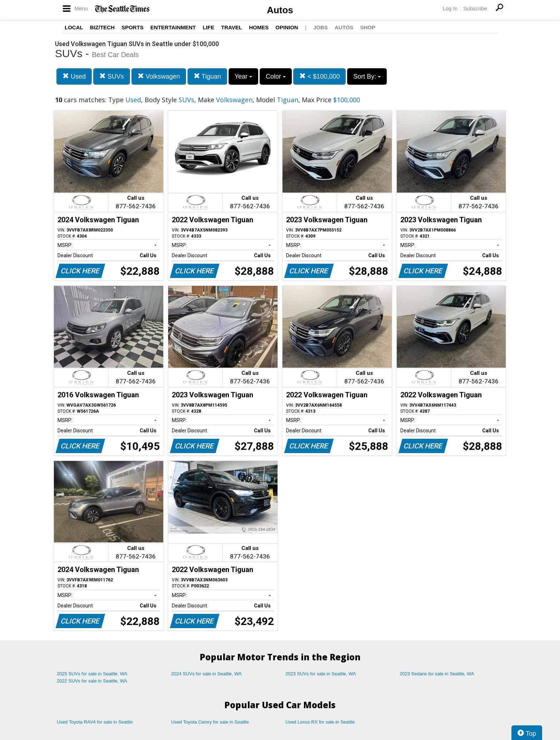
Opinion (287, 27)
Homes (259, 27)
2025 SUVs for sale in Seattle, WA (92, 674)
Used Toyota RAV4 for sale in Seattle (95, 722)
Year (243, 76)
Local (74, 27)
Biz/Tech (102, 27)
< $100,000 (320, 76)
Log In (450, 8)
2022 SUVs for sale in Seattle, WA (92, 681)
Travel (232, 27)
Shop (368, 27)
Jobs (321, 27)
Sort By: (367, 76)
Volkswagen (159, 76)
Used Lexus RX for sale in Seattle (320, 722)
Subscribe (475, 8)
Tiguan (207, 76)
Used (74, 76)
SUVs (112, 76)
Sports (132, 27)
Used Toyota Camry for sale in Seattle (210, 722)
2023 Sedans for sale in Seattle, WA (437, 674)
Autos (280, 10)
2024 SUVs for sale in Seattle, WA (206, 674)
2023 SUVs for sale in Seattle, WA (321, 674)
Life (208, 27)
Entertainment (173, 27)
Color (276, 76)
